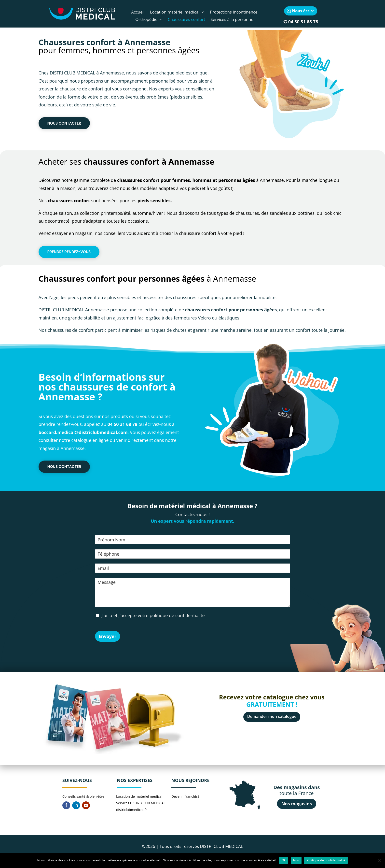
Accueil (138, 13)
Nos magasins (297, 804)
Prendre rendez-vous (69, 252)
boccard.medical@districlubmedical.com (83, 432)
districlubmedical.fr (131, 810)
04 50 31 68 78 (303, 22)
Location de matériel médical (139, 796)
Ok (284, 860)
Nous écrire (303, 11)
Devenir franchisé (186, 796)
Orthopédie (146, 20)
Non (296, 860)
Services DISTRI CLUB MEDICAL (141, 803)
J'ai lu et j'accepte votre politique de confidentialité (153, 615)
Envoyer (108, 636)
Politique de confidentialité (326, 860)
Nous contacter (64, 123)
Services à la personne (232, 20)
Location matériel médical (175, 13)
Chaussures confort (186, 20)
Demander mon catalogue (272, 716)
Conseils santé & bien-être (83, 796)
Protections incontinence (234, 13)
